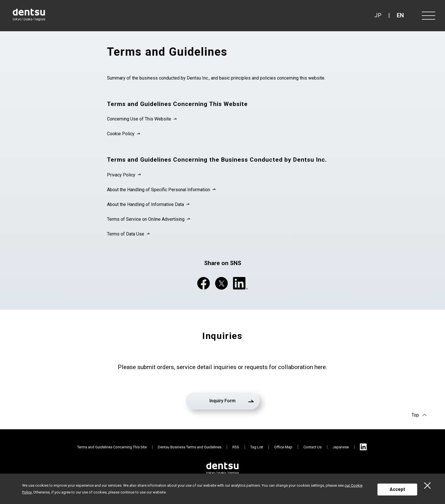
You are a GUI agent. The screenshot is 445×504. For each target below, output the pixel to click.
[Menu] (428, 16)
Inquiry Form (222, 401)
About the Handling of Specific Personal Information (159, 190)
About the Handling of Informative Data (145, 204)
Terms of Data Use (126, 234)
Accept (397, 489)
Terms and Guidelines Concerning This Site (112, 447)
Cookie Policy (121, 134)
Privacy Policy (121, 175)
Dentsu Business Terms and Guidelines (190, 447)
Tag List (257, 447)
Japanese (341, 447)
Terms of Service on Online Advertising (146, 219)
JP (378, 15)
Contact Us (312, 447)
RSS (236, 447)
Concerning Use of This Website (139, 119)
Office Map (283, 447)
